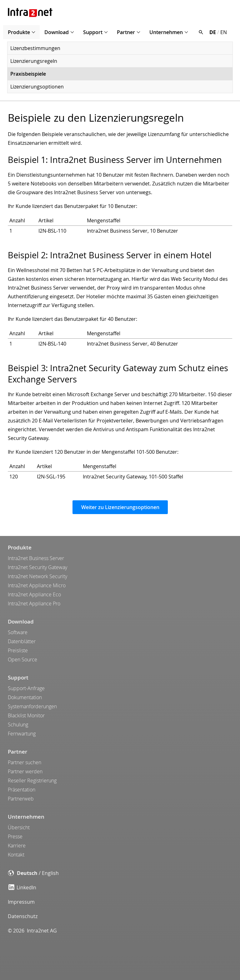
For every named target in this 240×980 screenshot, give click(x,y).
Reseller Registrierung (32, 780)
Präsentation (22, 790)
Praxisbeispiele (28, 74)
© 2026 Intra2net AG (32, 931)
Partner (126, 32)
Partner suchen (25, 762)
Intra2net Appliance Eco (34, 594)
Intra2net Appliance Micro (37, 585)
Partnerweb (21, 799)
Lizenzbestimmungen (35, 48)
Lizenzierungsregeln (34, 61)
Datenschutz (23, 916)
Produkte (19, 32)
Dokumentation (25, 697)
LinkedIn (22, 887)
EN (224, 32)
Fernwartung (22, 734)
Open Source (22, 659)
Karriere (17, 846)
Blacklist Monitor (26, 715)
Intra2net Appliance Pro (34, 604)
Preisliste (18, 650)
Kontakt (16, 855)
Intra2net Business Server (36, 558)
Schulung (18, 725)
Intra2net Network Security (37, 576)
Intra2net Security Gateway (37, 567)
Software (18, 632)
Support (93, 32)
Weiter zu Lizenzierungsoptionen (120, 507)
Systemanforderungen (32, 706)
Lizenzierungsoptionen (37, 87)
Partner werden (25, 771)
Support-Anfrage (26, 688)
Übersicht (19, 827)
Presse (15, 836)
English (50, 873)
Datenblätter (22, 641)
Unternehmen (166, 32)
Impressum (21, 902)
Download (57, 32)
